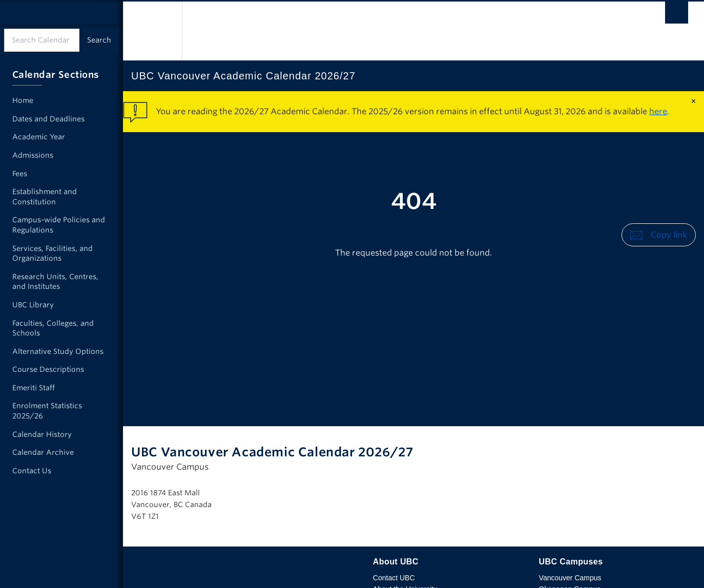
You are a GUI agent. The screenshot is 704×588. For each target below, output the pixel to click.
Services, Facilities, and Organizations (53, 254)
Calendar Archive (43, 452)
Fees (20, 174)
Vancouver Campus (570, 578)
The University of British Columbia (152, 31)
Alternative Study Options (58, 351)
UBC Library (33, 305)
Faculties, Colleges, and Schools (53, 328)
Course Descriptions (48, 369)
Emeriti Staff (34, 388)
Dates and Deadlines (48, 119)
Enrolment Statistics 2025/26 (47, 411)
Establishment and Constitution (45, 197)
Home (23, 100)
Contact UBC (394, 578)
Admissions (33, 155)
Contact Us (32, 471)
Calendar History (42, 434)
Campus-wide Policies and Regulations (59, 225)
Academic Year (39, 137)
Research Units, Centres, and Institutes (55, 282)
